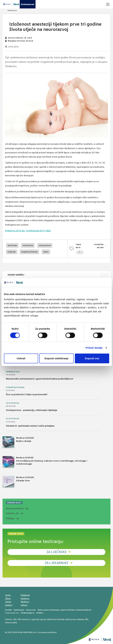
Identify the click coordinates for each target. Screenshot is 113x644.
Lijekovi (9, 605)
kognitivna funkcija (29, 252)
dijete (46, 252)
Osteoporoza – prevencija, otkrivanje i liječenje (31, 410)
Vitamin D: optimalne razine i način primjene (30, 426)
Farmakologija (13, 372)
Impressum (31, 610)
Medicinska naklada (75, 619)
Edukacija (25, 595)
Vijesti (8, 602)
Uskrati (21, 358)
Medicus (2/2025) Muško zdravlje (18, 442)
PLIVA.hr (40, 613)
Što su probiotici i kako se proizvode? (27, 394)
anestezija (12, 245)
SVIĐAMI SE (80, 249)
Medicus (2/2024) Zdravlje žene (18, 482)
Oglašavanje (19, 610)
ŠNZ (87, 619)
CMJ (15, 619)
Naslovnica (12, 10)
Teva (7, 613)
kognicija (12, 252)
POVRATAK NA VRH (99, 246)
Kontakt (8, 610)
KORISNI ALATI (14, 503)
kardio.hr (26, 619)
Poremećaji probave (15, 387)
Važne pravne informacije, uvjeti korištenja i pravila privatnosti (64, 610)
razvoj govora (45, 245)
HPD (19, 619)
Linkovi (24, 605)
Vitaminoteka (11, 623)
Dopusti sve (92, 358)
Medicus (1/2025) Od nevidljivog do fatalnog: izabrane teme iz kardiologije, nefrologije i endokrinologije (45, 462)
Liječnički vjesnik (39, 619)
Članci (8, 598)
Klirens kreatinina (15, 508)
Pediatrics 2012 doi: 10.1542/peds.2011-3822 (28, 231)
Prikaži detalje (94, 348)
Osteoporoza (12, 403)
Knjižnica (25, 598)
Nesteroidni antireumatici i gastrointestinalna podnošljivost (40, 379)
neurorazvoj (28, 245)
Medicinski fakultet (56, 619)
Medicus (25, 602)
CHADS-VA (12, 513)
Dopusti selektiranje (57, 358)
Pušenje (10, 518)
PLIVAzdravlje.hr (28, 613)
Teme (8, 595)
